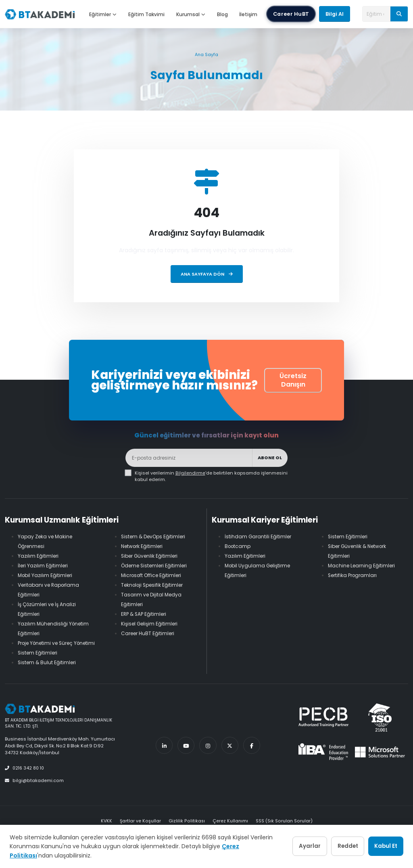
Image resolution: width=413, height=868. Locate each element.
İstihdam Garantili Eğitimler (259, 536)
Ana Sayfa (206, 55)
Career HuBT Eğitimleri (150, 633)
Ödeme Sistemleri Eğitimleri (157, 566)
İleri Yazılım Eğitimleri (44, 566)
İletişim (248, 14)
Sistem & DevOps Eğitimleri (156, 536)
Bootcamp (239, 546)
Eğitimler (103, 14)
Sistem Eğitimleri (39, 662)
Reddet (335, 846)
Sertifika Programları (354, 575)
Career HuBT (291, 14)
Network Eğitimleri (144, 546)
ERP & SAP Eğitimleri (145, 614)
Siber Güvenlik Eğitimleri (152, 556)
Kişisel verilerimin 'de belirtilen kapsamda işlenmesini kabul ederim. (211, 476)
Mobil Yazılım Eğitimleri (47, 575)
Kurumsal (191, 14)
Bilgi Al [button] (335, 14)
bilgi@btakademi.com (34, 790)
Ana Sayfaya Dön (207, 274)
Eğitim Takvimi (146, 14)
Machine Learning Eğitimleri (363, 566)
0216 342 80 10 (26, 778)
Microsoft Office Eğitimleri (154, 575)
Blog (222, 14)
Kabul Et (382, 846)
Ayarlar (289, 846)
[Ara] (399, 14)
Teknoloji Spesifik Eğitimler (155, 585)
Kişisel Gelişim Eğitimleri (151, 624)
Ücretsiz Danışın (293, 380)
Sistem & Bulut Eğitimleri (48, 672)
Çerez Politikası (33, 855)
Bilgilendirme (190, 473)
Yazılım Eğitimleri (39, 556)
